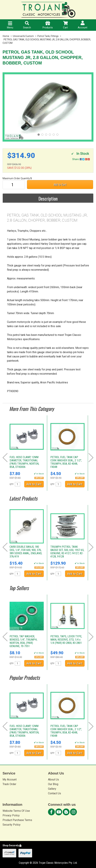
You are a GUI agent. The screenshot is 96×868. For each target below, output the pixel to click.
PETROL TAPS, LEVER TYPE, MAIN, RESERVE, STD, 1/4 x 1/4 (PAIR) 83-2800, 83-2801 (66, 640)
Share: (81, 159)
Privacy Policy (11, 815)
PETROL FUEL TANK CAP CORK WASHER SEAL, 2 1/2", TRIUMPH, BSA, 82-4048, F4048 (66, 462)
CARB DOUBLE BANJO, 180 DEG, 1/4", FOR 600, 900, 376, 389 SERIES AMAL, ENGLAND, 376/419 (26, 552)
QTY (12, 484)
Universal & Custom (23, 36)
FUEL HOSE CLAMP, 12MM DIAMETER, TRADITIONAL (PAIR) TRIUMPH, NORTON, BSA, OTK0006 (24, 462)
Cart (65, 25)
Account (83, 25)
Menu (10, 25)
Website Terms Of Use (16, 811)
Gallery (52, 789)
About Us (53, 780)
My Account (10, 780)
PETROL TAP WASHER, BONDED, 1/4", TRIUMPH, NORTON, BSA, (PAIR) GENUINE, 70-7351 (23, 641)
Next (91, 458)
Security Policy (12, 825)
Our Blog (53, 784)
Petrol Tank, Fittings (48, 36)
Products (48, 25)
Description (48, 199)
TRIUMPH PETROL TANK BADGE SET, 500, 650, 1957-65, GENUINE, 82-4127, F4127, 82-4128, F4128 (67, 552)
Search (27, 25)
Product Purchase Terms (17, 820)
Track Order (9, 784)
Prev (5, 458)
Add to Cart (60, 184)
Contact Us (54, 793)
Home (6, 36)
